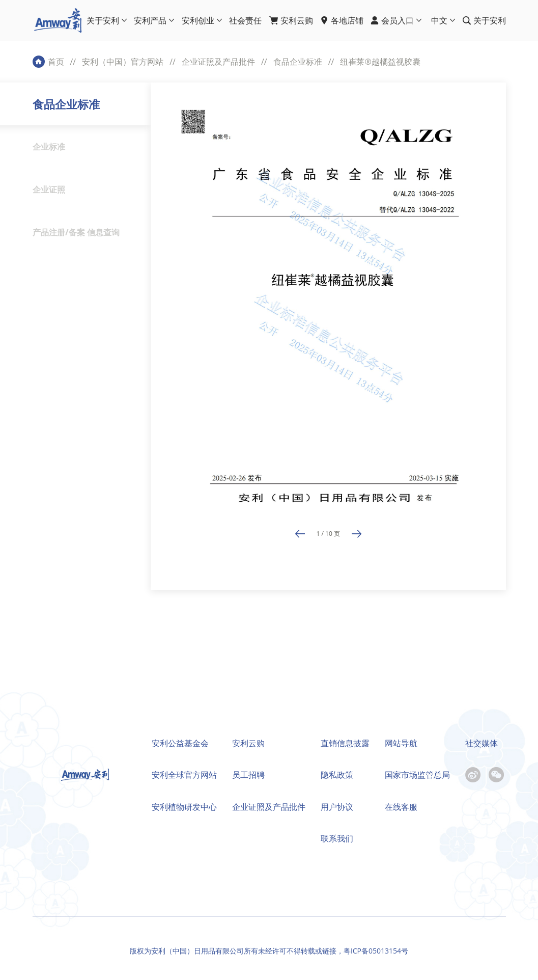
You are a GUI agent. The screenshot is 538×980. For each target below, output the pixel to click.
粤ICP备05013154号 (376, 951)
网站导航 (401, 743)
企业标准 (49, 147)
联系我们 (337, 838)
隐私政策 (337, 775)
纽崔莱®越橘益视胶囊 (380, 62)
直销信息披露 (345, 743)
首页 (56, 62)
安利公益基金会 (180, 743)
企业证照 (49, 189)
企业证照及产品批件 (218, 62)
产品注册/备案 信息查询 (76, 232)
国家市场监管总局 (417, 775)
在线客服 (401, 807)
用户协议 (337, 807)
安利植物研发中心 (184, 807)
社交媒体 (482, 743)
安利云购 (248, 743)
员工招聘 (248, 775)
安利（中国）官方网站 (123, 62)
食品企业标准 (298, 62)
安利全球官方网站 (184, 775)
